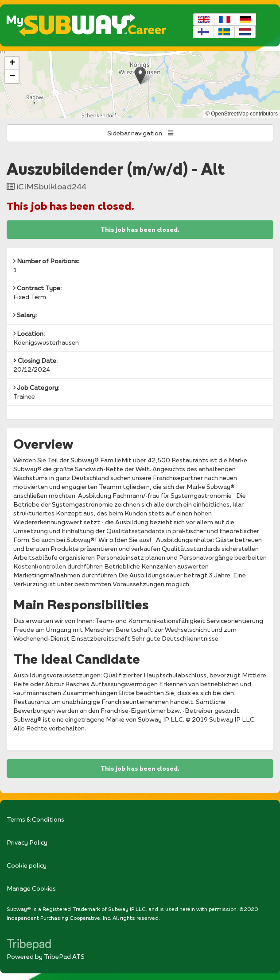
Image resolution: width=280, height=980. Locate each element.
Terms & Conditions (35, 819)
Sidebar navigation (140, 133)
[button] (140, 75)
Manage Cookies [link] (31, 888)
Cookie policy (27, 865)
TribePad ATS (64, 956)
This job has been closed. (140, 230)
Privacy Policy (27, 842)
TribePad (29, 945)
